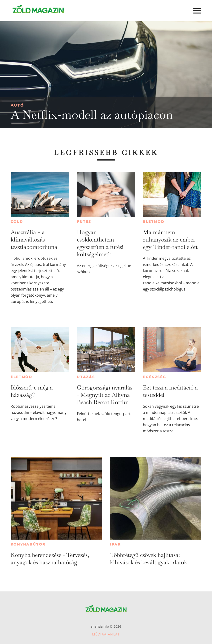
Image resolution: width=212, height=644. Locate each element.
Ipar (115, 544)
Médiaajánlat (106, 634)
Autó (17, 105)
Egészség (155, 377)
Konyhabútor (28, 544)
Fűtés (84, 222)
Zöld (17, 222)
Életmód (154, 222)
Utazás (86, 377)
